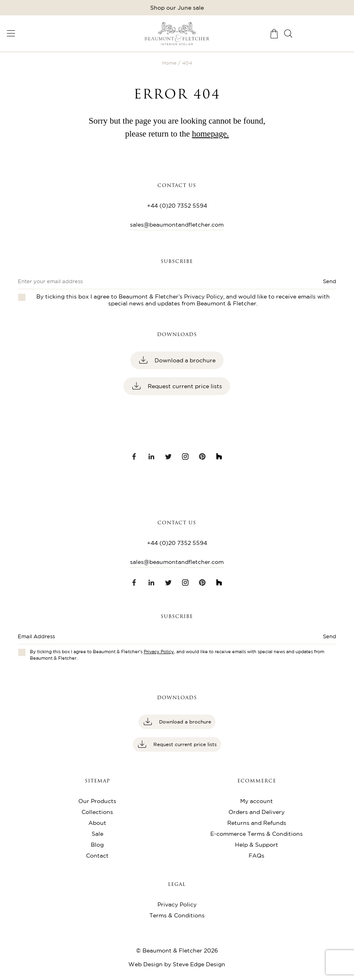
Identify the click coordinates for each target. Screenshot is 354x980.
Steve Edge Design (199, 964)
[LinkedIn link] (151, 456)
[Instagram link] (185, 456)
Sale (97, 834)
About (97, 823)
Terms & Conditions (177, 915)
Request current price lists (184, 386)
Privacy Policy (204, 297)
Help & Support (257, 845)
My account (257, 801)
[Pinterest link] (202, 456)
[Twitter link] (168, 456)
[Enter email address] (145, 639)
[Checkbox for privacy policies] (22, 652)
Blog (97, 845)
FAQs (257, 856)
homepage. (211, 134)
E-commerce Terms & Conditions (257, 834)
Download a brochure (184, 360)
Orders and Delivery (257, 812)
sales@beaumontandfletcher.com (177, 225)
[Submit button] (304, 639)
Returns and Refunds (257, 823)
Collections (97, 812)
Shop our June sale (177, 8)
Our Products (97, 801)
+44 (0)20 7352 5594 (177, 206)
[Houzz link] (219, 456)
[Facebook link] (134, 456)
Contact (97, 856)
